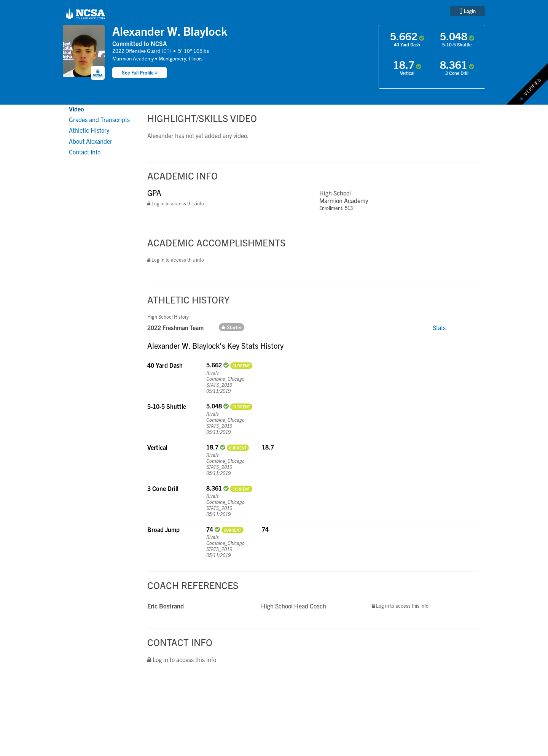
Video (76, 109)
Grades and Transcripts (99, 119)
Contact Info (85, 152)
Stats (439, 327)
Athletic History (89, 130)
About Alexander (91, 141)
